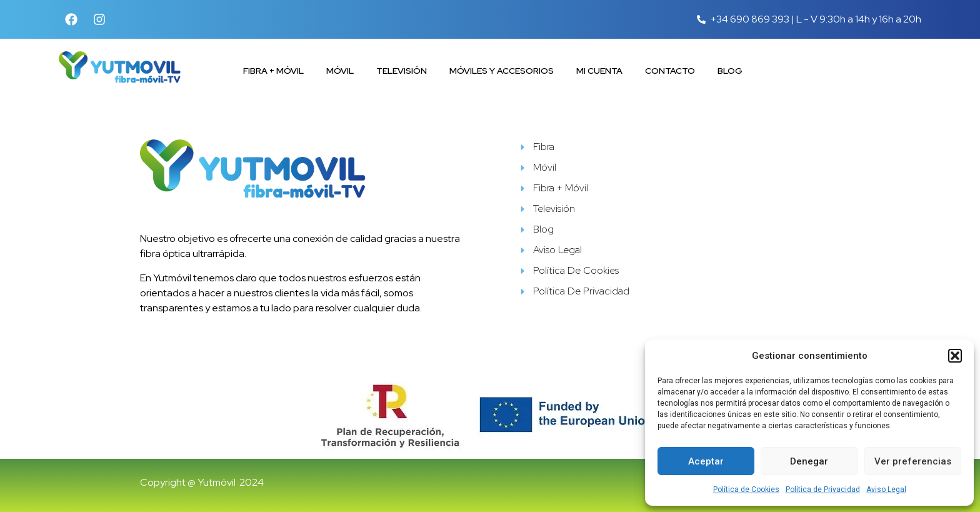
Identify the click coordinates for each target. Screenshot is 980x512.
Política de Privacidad (823, 489)
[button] (955, 356)
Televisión (402, 71)
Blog (730, 71)
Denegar (809, 461)
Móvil (340, 71)
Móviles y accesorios (502, 71)
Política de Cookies (746, 489)
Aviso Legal (886, 489)
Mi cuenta (599, 71)
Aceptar (706, 461)
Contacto (670, 71)
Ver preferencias (913, 461)
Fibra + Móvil (273, 71)
